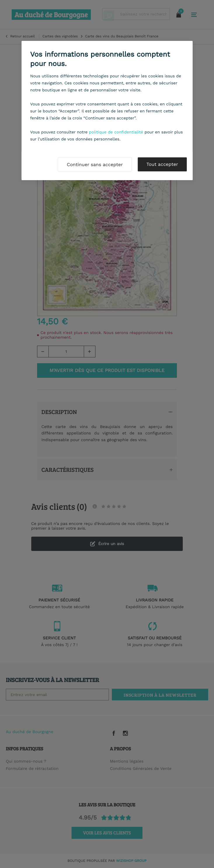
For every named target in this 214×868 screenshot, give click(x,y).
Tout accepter (162, 164)
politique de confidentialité (116, 132)
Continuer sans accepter (95, 165)
